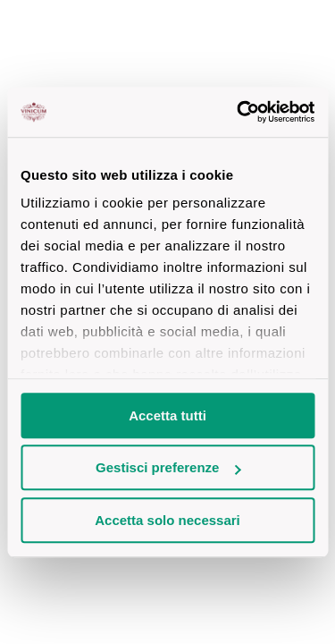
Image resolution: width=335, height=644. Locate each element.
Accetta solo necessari (167, 520)
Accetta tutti (167, 415)
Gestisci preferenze (168, 467)
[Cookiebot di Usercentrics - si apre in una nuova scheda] (239, 112)
